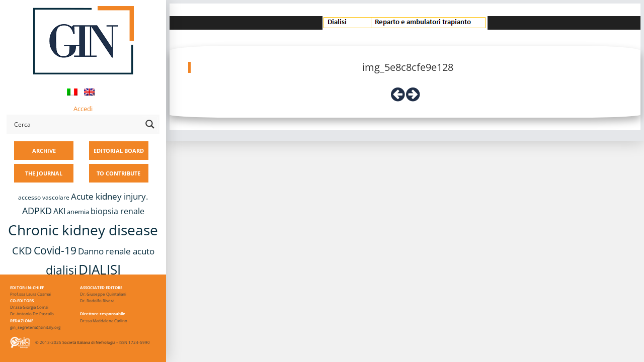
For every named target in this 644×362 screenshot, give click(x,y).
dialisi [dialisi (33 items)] (61, 270)
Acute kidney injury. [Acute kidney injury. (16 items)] (109, 196)
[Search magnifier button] (150, 124)
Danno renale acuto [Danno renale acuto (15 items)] (116, 251)
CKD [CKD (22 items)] (22, 251)
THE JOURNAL (44, 173)
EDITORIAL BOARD (119, 151)
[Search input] (76, 124)
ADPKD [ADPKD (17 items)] (37, 211)
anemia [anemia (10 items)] (78, 212)
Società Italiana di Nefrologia (89, 342)
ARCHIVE (44, 151)
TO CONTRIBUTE (118, 173)
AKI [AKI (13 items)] (59, 211)
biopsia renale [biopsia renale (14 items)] (117, 211)
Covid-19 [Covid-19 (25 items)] (55, 250)
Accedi (83, 109)
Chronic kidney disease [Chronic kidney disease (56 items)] (83, 230)
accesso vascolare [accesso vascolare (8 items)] (44, 197)
